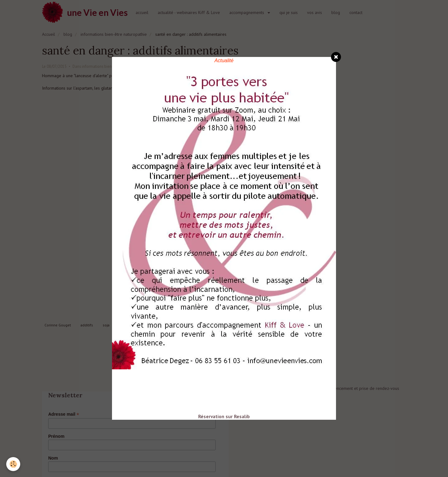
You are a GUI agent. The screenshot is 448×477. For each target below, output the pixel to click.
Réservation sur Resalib (224, 416)
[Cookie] (13, 464)
